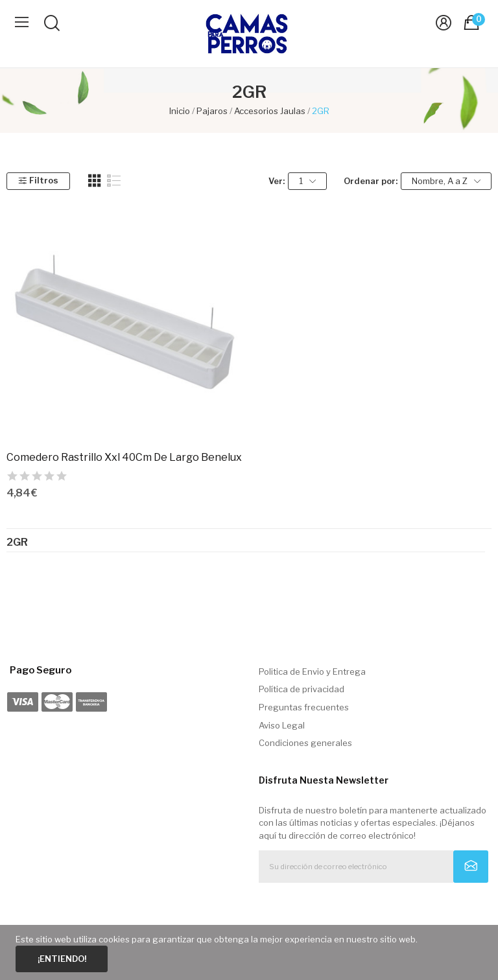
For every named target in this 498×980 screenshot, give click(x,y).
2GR (17, 542)
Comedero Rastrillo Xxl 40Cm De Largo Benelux (124, 457)
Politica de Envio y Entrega (312, 671)
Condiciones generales (305, 743)
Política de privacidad (302, 689)
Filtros (38, 180)
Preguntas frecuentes (304, 707)
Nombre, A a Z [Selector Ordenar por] (446, 181)
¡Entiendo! (62, 959)
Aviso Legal (282, 725)
